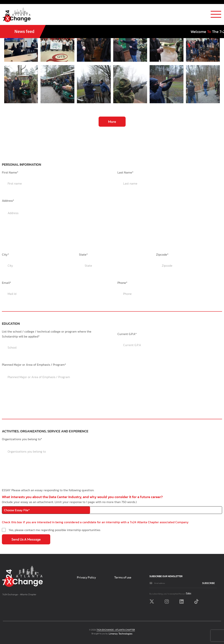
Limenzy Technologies (121, 634)
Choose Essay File (17, 510)
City (5, 254)
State (83, 254)
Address (8, 201)
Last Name (125, 172)
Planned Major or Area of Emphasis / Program (34, 365)
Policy (189, 593)
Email (6, 283)
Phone (122, 283)
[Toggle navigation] (216, 15)
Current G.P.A (127, 334)
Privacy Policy (86, 577)
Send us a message (26, 539)
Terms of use (123, 577)
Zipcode (162, 254)
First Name (10, 172)
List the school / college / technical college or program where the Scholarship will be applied (47, 334)
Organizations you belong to (22, 439)
